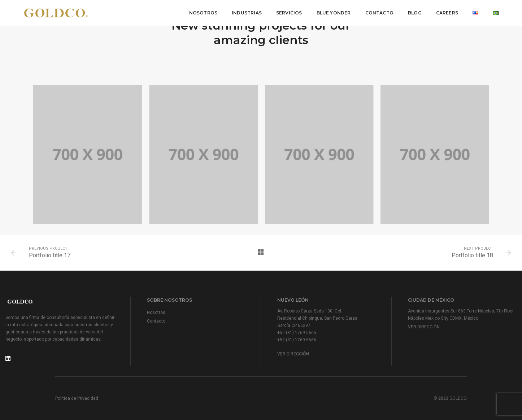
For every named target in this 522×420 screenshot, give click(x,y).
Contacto (379, 13)
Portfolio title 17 (50, 255)
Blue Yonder (334, 13)
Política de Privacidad (77, 398)
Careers (447, 13)
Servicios (289, 13)
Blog (415, 13)
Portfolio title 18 (472, 255)
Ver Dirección (293, 354)
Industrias (247, 13)
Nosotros (203, 13)
